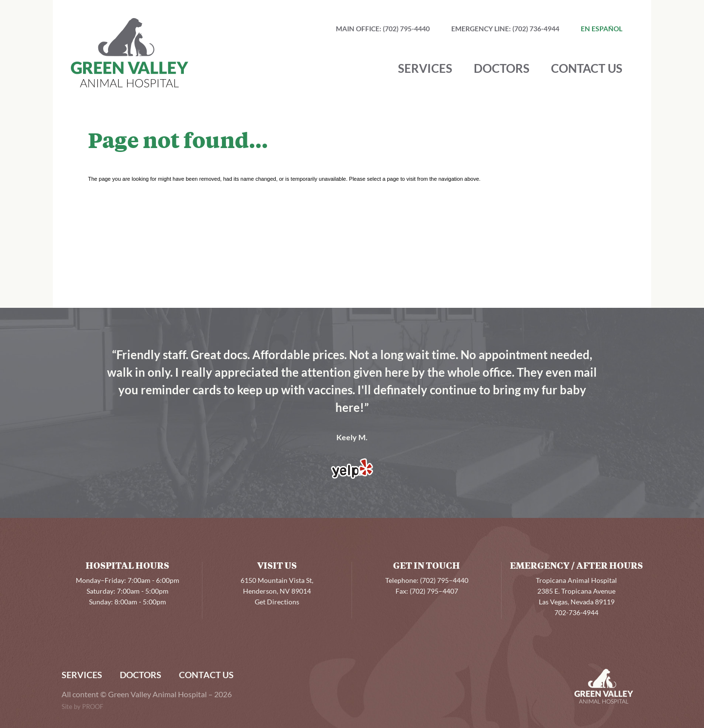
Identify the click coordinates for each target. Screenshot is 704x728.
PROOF (93, 707)
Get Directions (277, 602)
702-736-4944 (576, 613)
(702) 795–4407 (434, 592)
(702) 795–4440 (444, 581)
